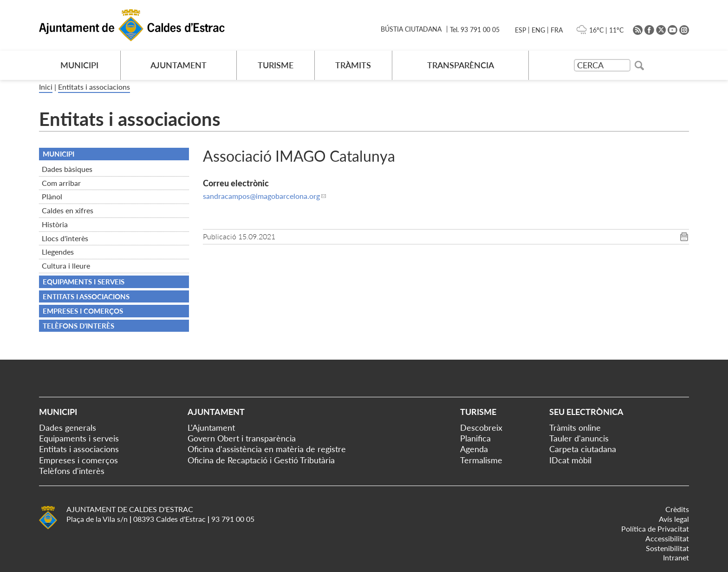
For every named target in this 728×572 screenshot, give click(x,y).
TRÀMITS (353, 65)
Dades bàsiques (67, 169)
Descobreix (481, 427)
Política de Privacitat (655, 529)
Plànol (52, 196)
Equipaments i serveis (84, 282)
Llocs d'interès (65, 238)
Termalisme (481, 460)
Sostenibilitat (667, 548)
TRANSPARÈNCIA (461, 65)
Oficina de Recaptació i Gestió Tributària (261, 460)
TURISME (276, 65)
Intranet (676, 557)
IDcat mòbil (570, 460)
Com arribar (61, 183)
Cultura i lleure (66, 266)
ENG (538, 30)
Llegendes (58, 252)
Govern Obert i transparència (242, 438)
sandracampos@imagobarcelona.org (261, 196)
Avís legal (674, 519)
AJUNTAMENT (179, 65)
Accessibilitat (667, 538)
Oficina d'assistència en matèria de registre (267, 449)
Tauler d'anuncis (579, 438)
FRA (557, 30)
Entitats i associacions (94, 87)
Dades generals (68, 427)
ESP (520, 30)
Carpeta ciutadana (583, 449)
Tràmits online (575, 427)
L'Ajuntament (211, 427)
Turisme (478, 412)
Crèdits (677, 509)
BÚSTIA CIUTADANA (411, 29)
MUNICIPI (79, 65)
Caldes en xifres (68, 210)
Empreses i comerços (83, 311)
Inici (46, 87)
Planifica (475, 438)
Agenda (474, 449)
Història (55, 224)
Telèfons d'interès (78, 326)
